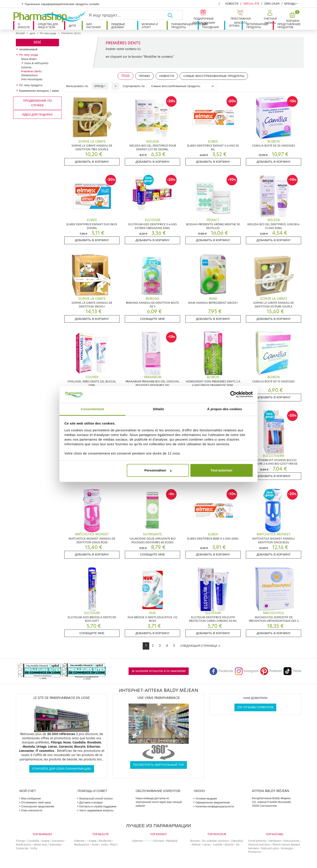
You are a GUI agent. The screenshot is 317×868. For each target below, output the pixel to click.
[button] (270, 17)
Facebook (221, 671)
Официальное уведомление (213, 802)
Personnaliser (158, 470)
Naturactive (291, 841)
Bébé (37, 42)
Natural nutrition (259, 845)
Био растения (93, 26)
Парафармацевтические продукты (184, 26)
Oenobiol (237, 841)
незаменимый (28, 49)
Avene (45, 841)
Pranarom (255, 852)
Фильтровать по (77, 86)
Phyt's (114, 845)
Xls (238, 845)
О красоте (24, 26)
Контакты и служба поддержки (98, 806)
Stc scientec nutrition (215, 841)
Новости (232, 4)
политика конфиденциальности (215, 806)
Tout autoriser (222, 470)
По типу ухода (48, 33)
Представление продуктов (289, 26)
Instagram (247, 671)
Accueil (20, 33)
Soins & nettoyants (36, 63)
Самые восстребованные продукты (214, 76)
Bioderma (105, 841)
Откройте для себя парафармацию (62, 769)
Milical (196, 845)
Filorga (20, 841)
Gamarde (22, 848)
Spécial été (251, 4)
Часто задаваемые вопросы (96, 810)
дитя (72, 26)
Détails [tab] (158, 409)
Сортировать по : (135, 86)
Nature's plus (270, 848)
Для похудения (211, 26)
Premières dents (31, 71)
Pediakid (172, 841)
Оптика (234, 26)
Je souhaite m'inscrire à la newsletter (159, 671)
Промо (145, 76)
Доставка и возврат (91, 802)
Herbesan (275, 841)
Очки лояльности (32, 810)
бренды (290, 4)
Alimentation (29, 75)
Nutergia (287, 848)
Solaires (26, 67)
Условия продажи (206, 798)
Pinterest (271, 671)
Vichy (34, 848)
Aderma (79, 841)
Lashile (218, 845)
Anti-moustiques (32, 79)
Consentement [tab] (92, 409)
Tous (125, 76)
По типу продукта (31, 85)
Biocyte (195, 841)
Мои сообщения (31, 798)
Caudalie (33, 841)
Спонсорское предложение (38, 806)
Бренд (99, 86)
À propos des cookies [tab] (225, 409)
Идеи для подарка (37, 115)
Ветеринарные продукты (257, 26)
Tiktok (292, 671)
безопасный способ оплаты (96, 798)
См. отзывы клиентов (255, 707)
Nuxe (95, 845)
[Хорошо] (175, 15)
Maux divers (29, 59)
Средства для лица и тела (48, 26)
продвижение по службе (37, 103)
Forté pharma (257, 841)
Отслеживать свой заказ (36, 802)
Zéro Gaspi (272, 4)
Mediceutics (24, 845)
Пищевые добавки (118, 26)
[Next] (200, 646)
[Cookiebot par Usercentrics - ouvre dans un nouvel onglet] (233, 395)
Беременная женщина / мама (39, 91)
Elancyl (229, 845)
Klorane (159, 841)
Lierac (207, 845)
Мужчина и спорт (150, 26)
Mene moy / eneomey (47, 845)
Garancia (58, 841)
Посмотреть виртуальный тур (158, 765)
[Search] (127, 15)
